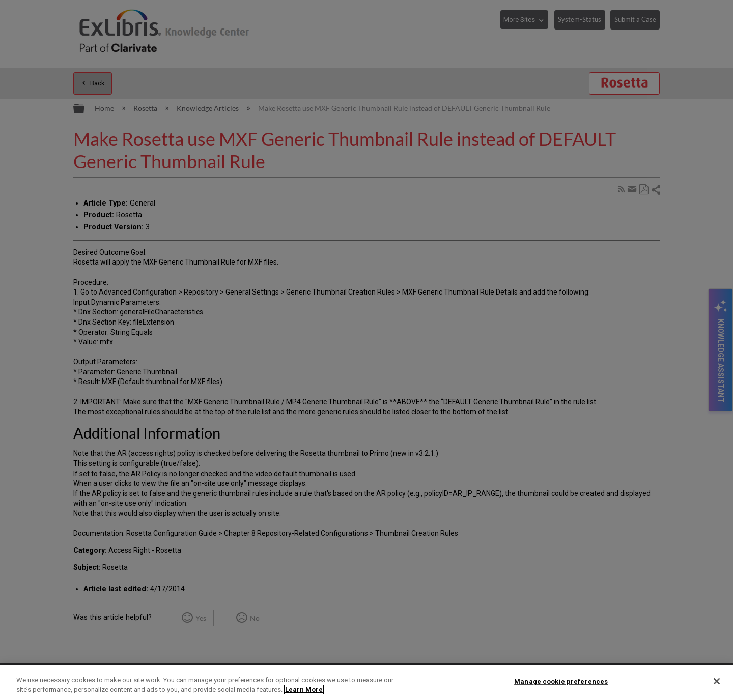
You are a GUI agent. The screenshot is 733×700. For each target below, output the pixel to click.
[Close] (717, 681)
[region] (366, 682)
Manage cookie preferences (561, 681)
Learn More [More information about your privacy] (304, 690)
